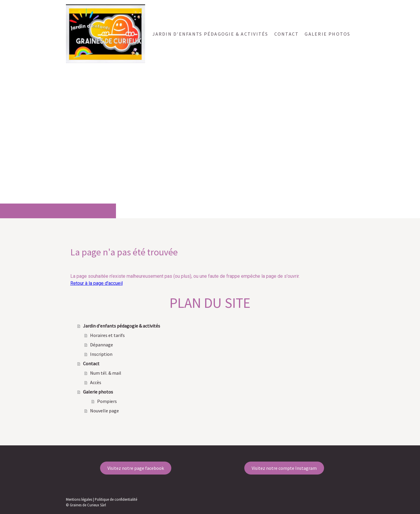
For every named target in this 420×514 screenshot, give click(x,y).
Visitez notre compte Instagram (284, 468)
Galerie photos (327, 34)
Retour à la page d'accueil (97, 283)
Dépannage (102, 345)
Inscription (101, 354)
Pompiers (107, 401)
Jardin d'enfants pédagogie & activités (210, 34)
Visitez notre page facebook (136, 468)
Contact (287, 34)
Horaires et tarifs (107, 335)
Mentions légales (79, 499)
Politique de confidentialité (116, 499)
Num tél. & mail (106, 373)
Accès (96, 382)
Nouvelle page (104, 411)
